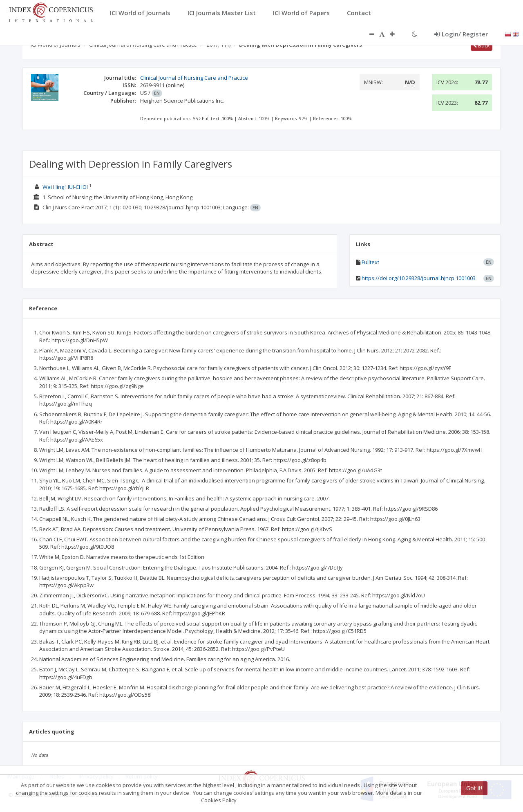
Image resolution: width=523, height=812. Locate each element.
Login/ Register (461, 34)
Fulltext (370, 262)
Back (482, 45)
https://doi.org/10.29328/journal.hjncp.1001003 (419, 278)
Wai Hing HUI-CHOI (65, 187)
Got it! (474, 788)
